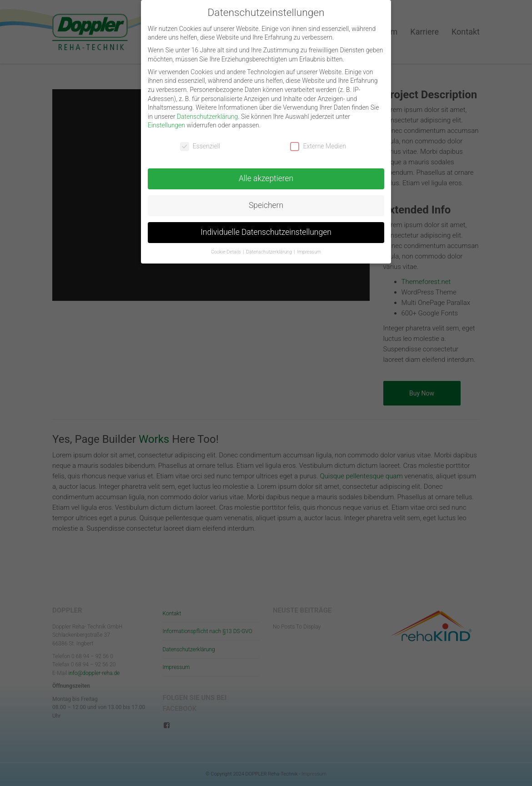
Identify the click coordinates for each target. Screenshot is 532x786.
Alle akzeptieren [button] (266, 178)
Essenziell (200, 146)
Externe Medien (318, 146)
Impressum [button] (309, 251)
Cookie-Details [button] (226, 251)
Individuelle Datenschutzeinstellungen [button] (266, 232)
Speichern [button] (266, 205)
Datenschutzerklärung (207, 116)
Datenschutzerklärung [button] (269, 251)
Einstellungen (166, 125)
